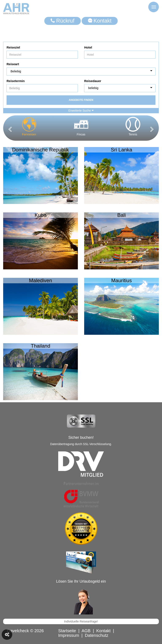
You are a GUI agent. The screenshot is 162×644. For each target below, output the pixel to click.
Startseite (67, 631)
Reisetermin (16, 81)
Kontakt (100, 21)
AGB (86, 631)
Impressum (69, 635)
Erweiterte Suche (81, 111)
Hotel (88, 47)
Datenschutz (97, 635)
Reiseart (13, 64)
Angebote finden (81, 100)
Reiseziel (13, 47)
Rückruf (63, 21)
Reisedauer (93, 81)
